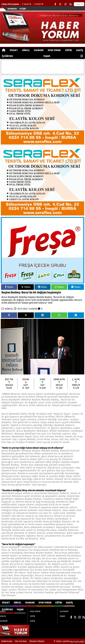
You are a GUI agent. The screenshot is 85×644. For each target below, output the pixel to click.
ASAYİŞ (80, 50)
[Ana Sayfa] (4, 50)
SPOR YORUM (54, 50)
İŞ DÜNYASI (7, 56)
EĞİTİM (69, 50)
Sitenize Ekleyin (37, 641)
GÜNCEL (26, 50)
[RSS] (71, 4)
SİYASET (14, 50)
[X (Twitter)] (60, 4)
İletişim (23, 9)
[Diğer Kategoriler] (82, 56)
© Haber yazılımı (69, 641)
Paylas (9, 287)
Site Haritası (21, 641)
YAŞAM (47, 56)
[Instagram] (65, 4)
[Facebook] (55, 4)
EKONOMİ (39, 50)
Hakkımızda (12, 9)
